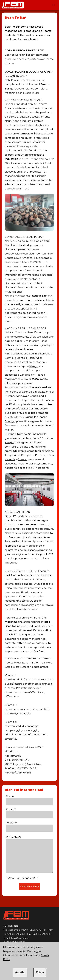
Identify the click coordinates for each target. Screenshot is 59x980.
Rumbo (10, 396)
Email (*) (11, 809)
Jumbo (23, 459)
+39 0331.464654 (16, 934)
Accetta (20, 972)
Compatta (28, 455)
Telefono (11, 823)
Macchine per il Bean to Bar (22, 93)
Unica (50, 455)
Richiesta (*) (13, 837)
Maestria (10, 459)
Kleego (34, 366)
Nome (10, 796)
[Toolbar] (53, 5)
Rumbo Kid (24, 434)
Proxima (40, 455)
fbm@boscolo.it (20, 938)
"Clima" (44, 400)
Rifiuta (40, 972)
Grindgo (35, 396)
